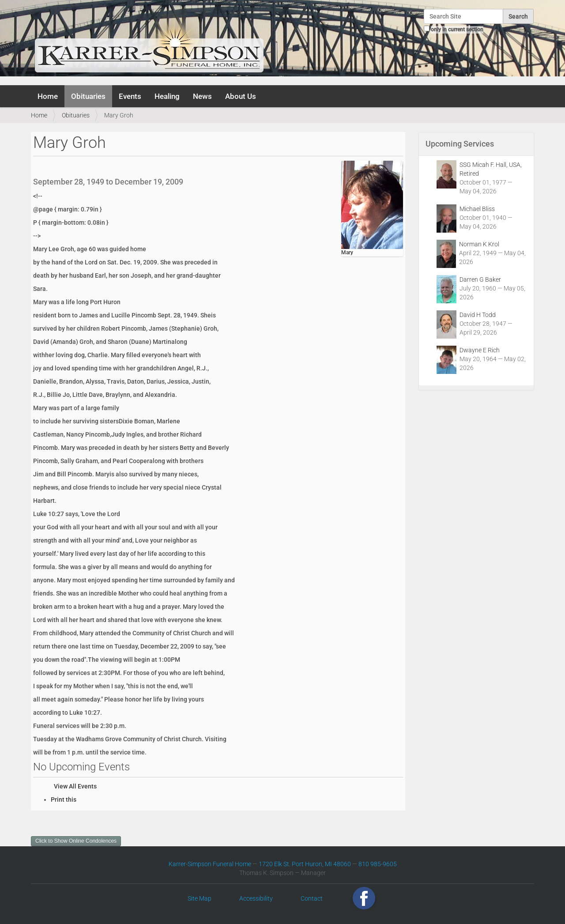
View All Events (75, 786)
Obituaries (88, 96)
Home (48, 96)
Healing (167, 96)
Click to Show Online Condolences (76, 841)
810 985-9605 (378, 864)
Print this (64, 800)
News (202, 96)
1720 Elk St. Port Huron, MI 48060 (305, 864)
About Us (241, 96)
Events (130, 96)
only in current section (457, 30)
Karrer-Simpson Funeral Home (210, 864)
